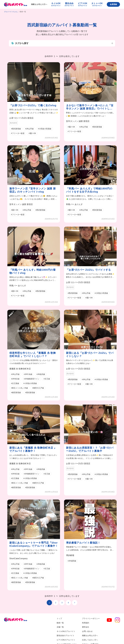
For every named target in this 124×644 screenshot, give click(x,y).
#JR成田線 (72, 561)
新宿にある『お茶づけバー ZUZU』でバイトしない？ (90, 354)
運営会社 (86, 627)
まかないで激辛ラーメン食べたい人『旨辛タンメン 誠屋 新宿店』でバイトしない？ (90, 107)
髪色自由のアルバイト (66, 635)
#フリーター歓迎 (18, 133)
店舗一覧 (60, 627)
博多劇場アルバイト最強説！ (83, 543)
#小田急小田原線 (45, 129)
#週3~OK (71, 210)
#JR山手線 (29, 129)
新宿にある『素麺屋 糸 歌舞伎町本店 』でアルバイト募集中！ (33, 449)
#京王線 (47, 379)
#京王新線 (15, 383)
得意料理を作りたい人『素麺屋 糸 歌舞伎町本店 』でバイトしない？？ (33, 354)
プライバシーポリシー (91, 618)
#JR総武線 (41, 374)
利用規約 (86, 623)
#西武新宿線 (16, 129)
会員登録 (113, 4)
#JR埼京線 (15, 379)
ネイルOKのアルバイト (66, 631)
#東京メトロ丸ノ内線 (19, 388)
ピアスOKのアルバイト (66, 640)
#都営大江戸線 (38, 388)
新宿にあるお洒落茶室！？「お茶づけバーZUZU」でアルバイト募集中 (90, 449)
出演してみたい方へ (90, 640)
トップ (59, 618)
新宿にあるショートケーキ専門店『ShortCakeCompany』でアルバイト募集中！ (34, 544)
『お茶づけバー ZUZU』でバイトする (88, 270)
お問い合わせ (87, 631)
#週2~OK (32, 133)
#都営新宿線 (16, 393)
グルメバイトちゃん (11, 12)
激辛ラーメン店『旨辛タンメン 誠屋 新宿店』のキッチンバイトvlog (33, 190)
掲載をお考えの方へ (39, 4)
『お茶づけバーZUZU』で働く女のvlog (33, 105)
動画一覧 (60, 623)
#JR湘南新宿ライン (32, 379)
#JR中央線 (28, 374)
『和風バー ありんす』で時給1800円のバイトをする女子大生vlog (89, 190)
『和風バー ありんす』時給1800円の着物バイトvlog (33, 271)
